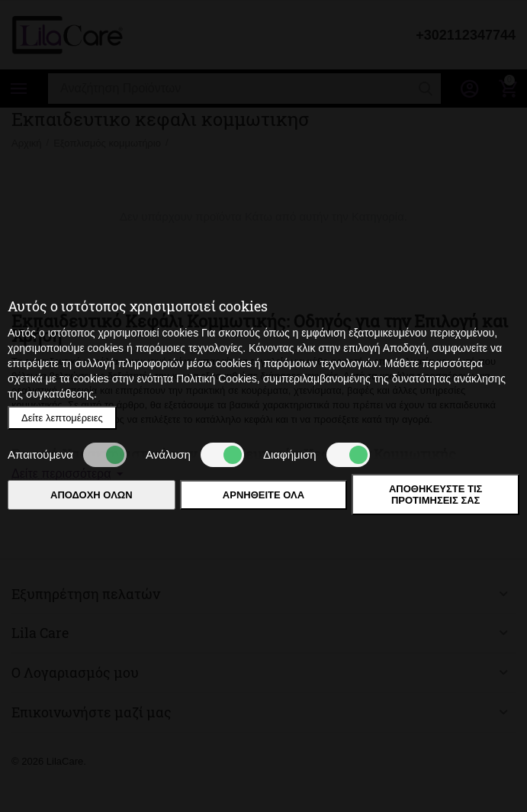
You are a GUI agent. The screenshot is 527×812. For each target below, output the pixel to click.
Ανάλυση (195, 455)
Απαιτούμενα (67, 455)
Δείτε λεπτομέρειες (62, 418)
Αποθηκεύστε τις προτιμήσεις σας (436, 495)
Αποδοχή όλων (92, 495)
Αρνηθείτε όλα (263, 495)
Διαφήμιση (317, 455)
